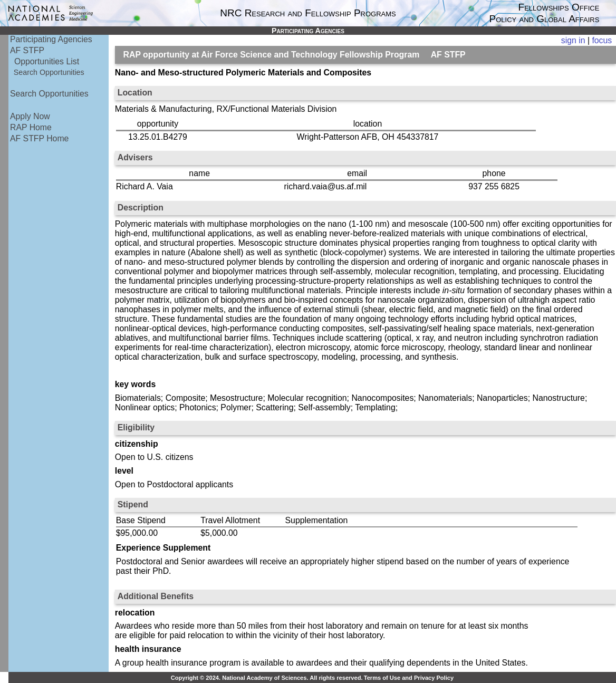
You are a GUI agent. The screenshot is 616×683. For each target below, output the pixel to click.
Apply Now (30, 116)
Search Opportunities (49, 72)
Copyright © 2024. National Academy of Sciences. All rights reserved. (267, 678)
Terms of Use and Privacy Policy (409, 678)
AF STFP (27, 50)
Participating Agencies (51, 39)
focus (602, 40)
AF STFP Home (39, 138)
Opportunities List (47, 61)
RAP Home (31, 127)
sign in (573, 40)
